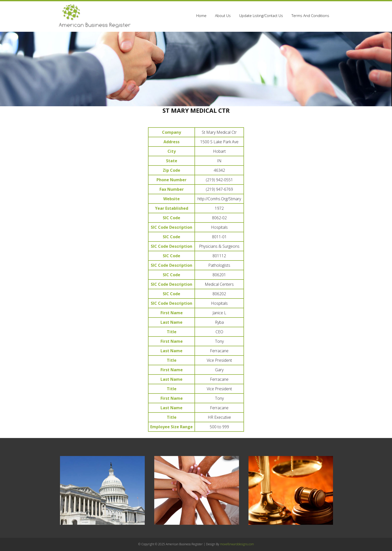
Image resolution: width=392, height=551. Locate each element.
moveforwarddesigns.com (237, 544)
